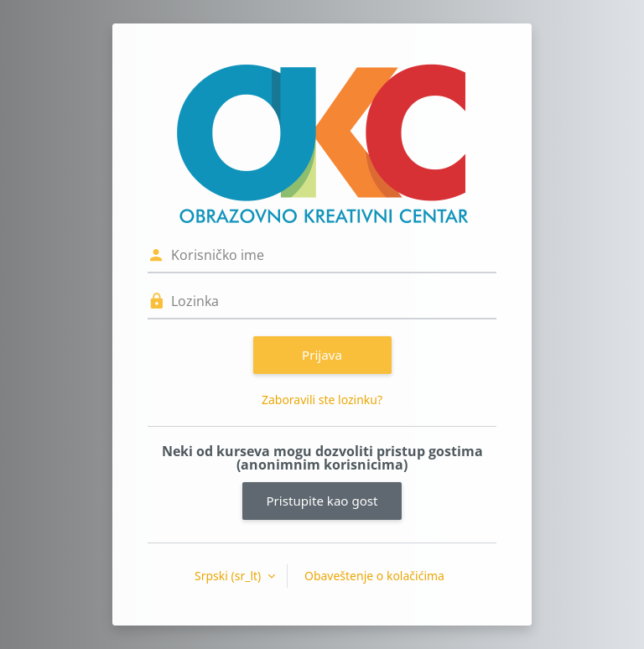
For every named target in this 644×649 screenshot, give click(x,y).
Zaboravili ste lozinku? (322, 400)
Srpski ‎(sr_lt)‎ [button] (229, 576)
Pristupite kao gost (322, 501)
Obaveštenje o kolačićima (374, 576)
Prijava (322, 355)
